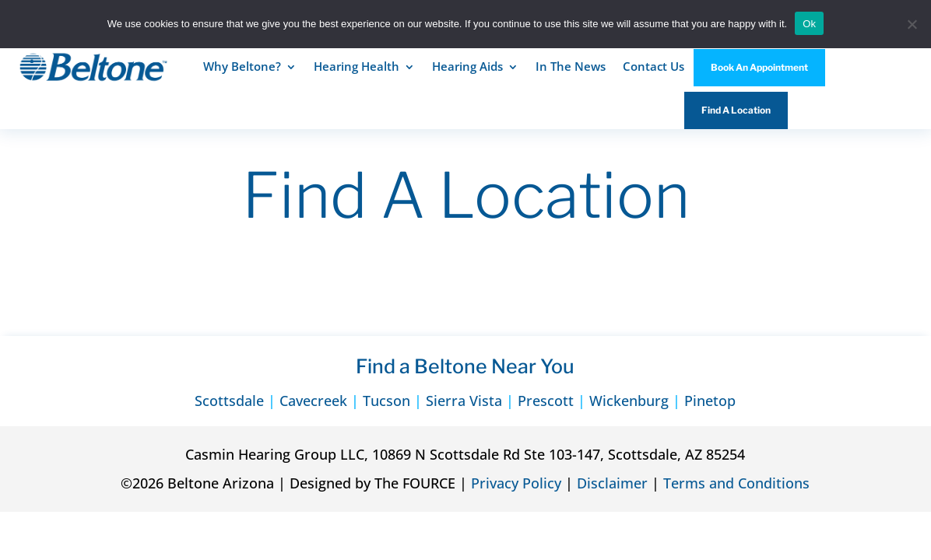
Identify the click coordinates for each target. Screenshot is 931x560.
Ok (809, 24)
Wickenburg (629, 401)
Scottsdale (229, 401)
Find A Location (736, 110)
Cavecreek (313, 401)
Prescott (546, 401)
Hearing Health (357, 66)
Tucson (386, 401)
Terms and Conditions (736, 483)
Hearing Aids (467, 66)
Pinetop (710, 401)
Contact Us (653, 66)
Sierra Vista (464, 401)
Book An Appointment (759, 67)
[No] (912, 24)
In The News (571, 66)
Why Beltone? (242, 66)
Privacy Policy (516, 483)
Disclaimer (612, 483)
